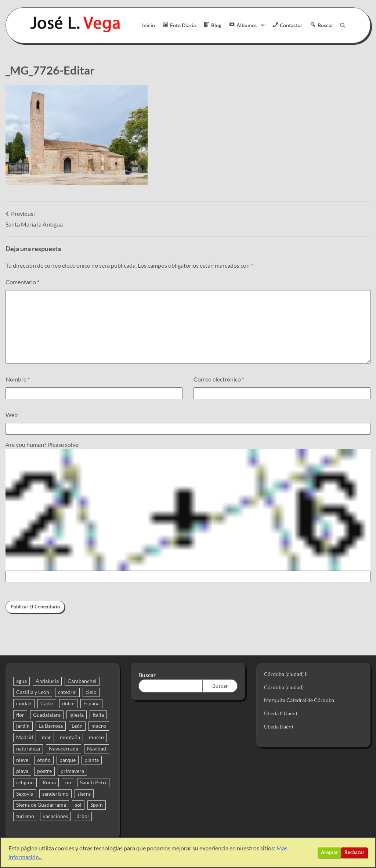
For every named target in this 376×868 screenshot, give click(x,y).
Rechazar (354, 852)
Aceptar (329, 852)
